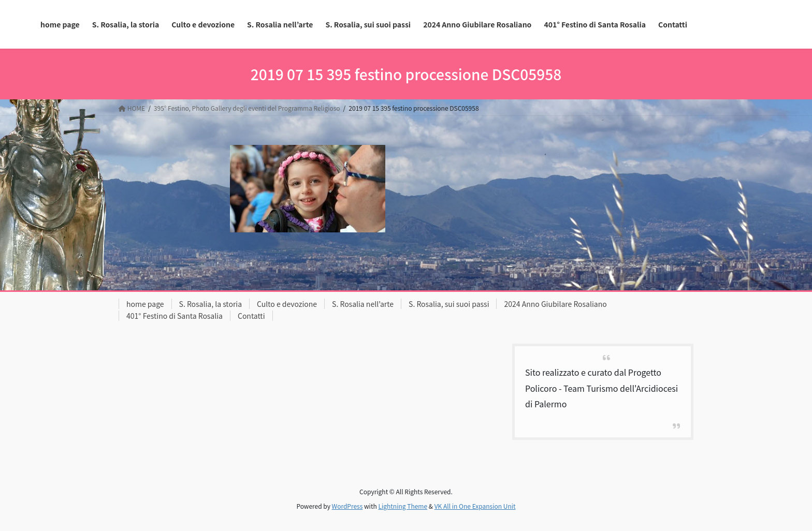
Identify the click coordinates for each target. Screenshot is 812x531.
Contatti (251, 316)
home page (145, 304)
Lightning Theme (403, 506)
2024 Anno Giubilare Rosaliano (555, 304)
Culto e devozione (287, 304)
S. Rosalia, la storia (211, 304)
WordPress (347, 506)
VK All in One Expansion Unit (475, 506)
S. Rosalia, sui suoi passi (449, 304)
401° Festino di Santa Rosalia (175, 316)
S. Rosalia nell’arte (363, 304)
